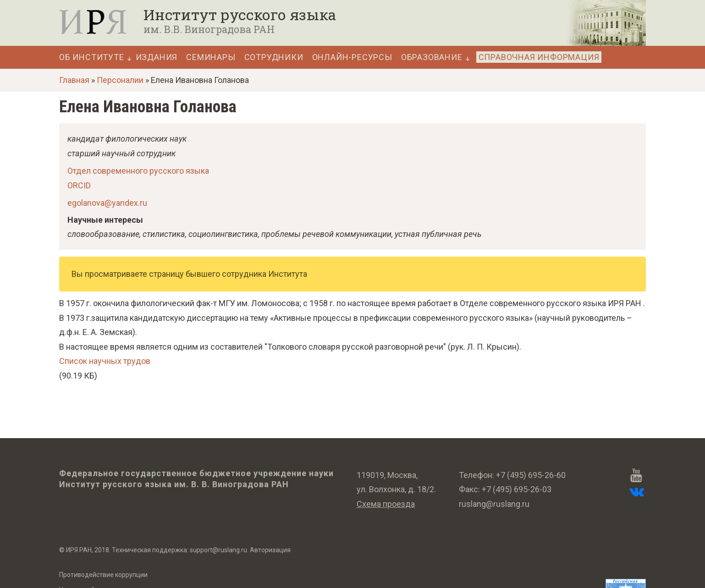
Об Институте (92, 57)
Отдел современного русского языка (138, 171)
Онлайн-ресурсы (352, 57)
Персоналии (120, 80)
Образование (432, 57)
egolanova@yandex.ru (107, 203)
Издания (157, 57)
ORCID (79, 185)
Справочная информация (539, 57)
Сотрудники (274, 57)
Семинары (211, 57)
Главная (74, 80)
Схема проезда (386, 504)
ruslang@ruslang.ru (494, 504)
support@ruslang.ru (218, 550)
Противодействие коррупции (103, 575)
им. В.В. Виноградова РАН (209, 29)
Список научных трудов (105, 361)
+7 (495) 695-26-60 (531, 475)
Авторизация (270, 550)
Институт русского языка (240, 15)
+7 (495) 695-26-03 (517, 489)
